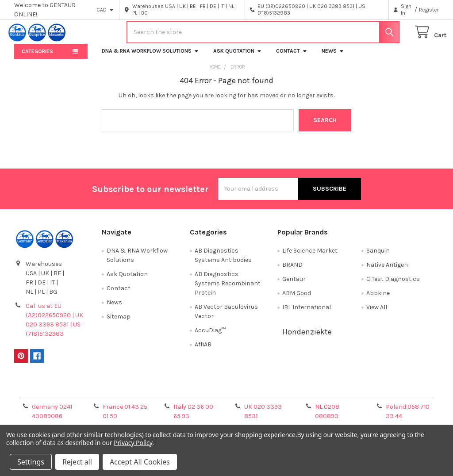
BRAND (292, 270)
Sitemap (119, 322)
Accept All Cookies (140, 462)
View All (377, 313)
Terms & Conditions (67, 393)
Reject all (77, 462)
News (333, 56)
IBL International (307, 313)
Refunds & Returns (280, 393)
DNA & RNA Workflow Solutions (150, 56)
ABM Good (297, 298)
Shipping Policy (173, 393)
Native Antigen (387, 270)
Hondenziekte (307, 337)
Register (429, 10)
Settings (31, 462)
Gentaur (294, 284)
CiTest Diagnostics (393, 284)
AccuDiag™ (210, 336)
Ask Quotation (238, 56)
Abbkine (378, 298)
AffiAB (203, 350)
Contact (292, 56)
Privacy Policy (386, 393)
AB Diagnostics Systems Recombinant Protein (228, 289)
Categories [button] (37, 57)
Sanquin (378, 256)
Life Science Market (310, 256)
